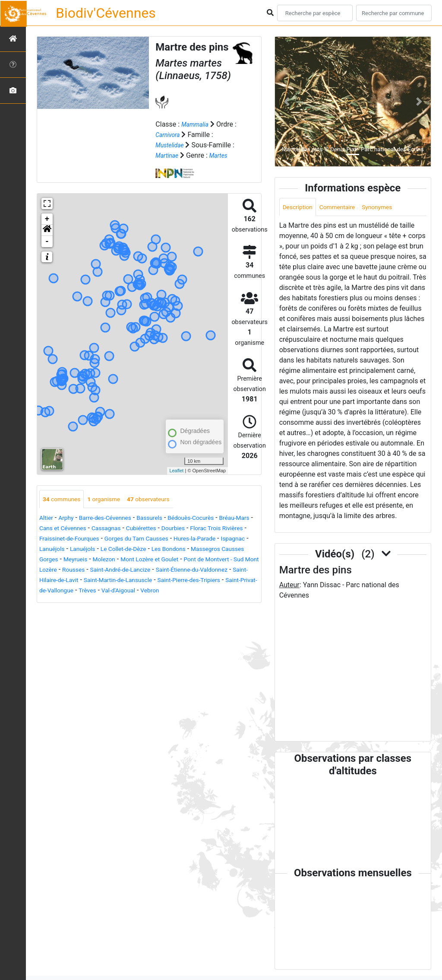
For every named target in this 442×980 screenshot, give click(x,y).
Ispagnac (111, 550)
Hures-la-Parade (67, 550)
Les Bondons (59, 560)
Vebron (185, 602)
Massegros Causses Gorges (128, 560)
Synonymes (391, 208)
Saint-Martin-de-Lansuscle (99, 591)
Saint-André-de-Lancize (75, 581)
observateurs (164, 499)
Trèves (114, 602)
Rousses (223, 571)
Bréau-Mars (57, 529)
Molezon (223, 560)
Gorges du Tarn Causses (219, 539)
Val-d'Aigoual (149, 602)
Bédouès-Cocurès (213, 519)
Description (300, 208)
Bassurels (165, 519)
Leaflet (176, 471)
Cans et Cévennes (107, 529)
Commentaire (346, 208)
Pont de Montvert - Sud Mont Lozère (150, 571)
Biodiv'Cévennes (106, 13)
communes (65, 499)
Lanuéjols (146, 550)
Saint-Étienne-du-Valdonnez (157, 581)
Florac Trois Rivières (70, 539)
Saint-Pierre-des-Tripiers (181, 591)
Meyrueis (190, 560)
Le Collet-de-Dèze (227, 550)
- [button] (47, 241)
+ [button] (47, 219)
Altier (47, 519)
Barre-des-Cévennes (114, 519)
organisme (113, 499)
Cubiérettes (197, 529)
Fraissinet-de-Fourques (141, 539)
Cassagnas (157, 529)
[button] (47, 230)
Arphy (70, 519)
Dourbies (234, 529)
